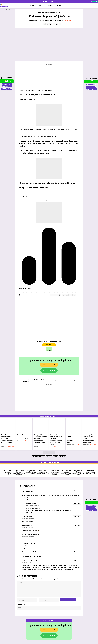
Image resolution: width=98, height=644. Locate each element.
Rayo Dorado (19, 471)
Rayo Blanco (43, 471)
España (10, 89)
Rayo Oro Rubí (67, 471)
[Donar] (55, 1)
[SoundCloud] (52, 1)
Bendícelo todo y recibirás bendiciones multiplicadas (56, 437)
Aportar (95, 1)
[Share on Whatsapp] (47, 24)
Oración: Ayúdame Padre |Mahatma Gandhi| (89, 437)
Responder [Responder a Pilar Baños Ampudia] (78, 543)
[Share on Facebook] (44, 24)
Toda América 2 (7, 86)
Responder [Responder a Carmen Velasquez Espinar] (78, 534)
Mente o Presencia (23, 435)
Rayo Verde (55, 471)
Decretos (49, 457)
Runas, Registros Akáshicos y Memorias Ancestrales (40, 437)
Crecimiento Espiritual (54, 12)
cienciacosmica (33, 20)
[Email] (51, 24)
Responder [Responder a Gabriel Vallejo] (78, 504)
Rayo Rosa (31, 471)
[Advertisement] (7, 34)
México (4, 89)
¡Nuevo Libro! (7, 78)
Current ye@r (22, 605)
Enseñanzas (45, 12)
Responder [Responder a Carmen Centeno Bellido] (78, 552)
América (49, 348)
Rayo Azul (7, 471)
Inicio (40, 12)
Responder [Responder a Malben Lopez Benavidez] (78, 561)
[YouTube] (46, 1)
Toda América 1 (7, 84)
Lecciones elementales (39, 457)
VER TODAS (62, 457)
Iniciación (91, 471)
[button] (94, 5)
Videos (55, 457)
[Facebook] (43, 1)
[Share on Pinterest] (60, 295)
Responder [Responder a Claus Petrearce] (78, 517)
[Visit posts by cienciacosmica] (28, 20)
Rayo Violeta (79, 471)
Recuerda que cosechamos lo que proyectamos (6, 437)
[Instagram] (49, 1)
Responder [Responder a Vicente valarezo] (78, 491)
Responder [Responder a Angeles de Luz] (78, 525)
